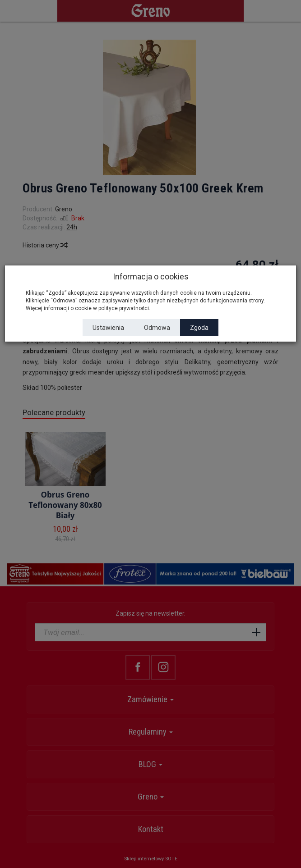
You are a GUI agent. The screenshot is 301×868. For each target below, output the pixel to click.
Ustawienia (108, 328)
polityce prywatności (124, 308)
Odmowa (157, 328)
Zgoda (199, 328)
